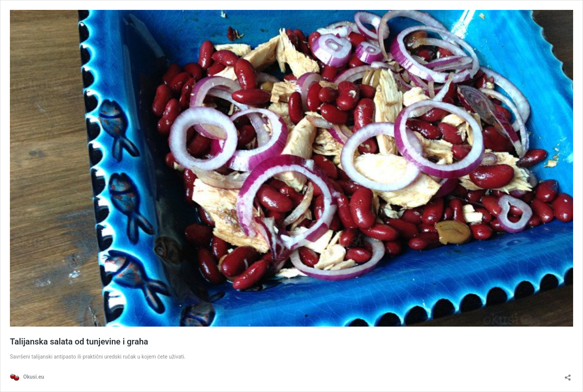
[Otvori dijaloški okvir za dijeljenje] (568, 375)
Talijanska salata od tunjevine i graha (79, 342)
